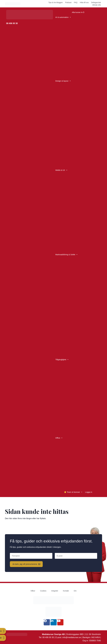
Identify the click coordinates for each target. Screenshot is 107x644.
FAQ (76, 2)
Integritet (55, 591)
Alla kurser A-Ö (78, 12)
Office (59, 438)
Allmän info (97, 5)
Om (75, 591)
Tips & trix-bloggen (56, 2)
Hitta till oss (84, 2)
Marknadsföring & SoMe (67, 255)
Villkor (33, 591)
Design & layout (63, 81)
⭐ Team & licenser (73, 492)
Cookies (43, 591)
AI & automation (63, 17)
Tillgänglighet (62, 360)
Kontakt (66, 591)
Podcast (68, 2)
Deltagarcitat (96, 2)
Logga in (89, 492)
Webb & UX (62, 170)
